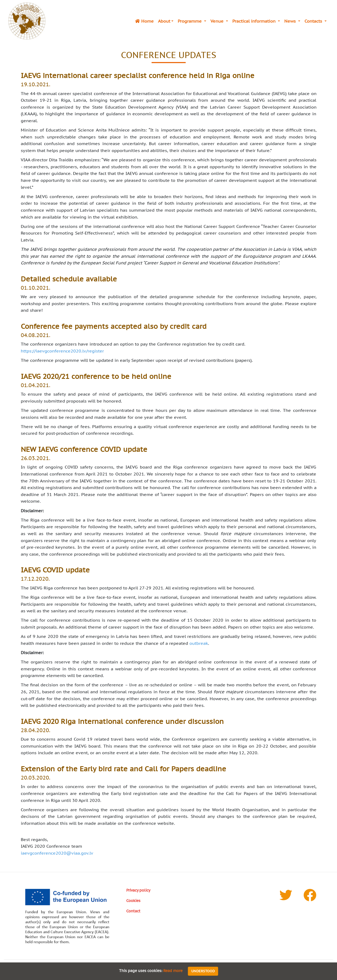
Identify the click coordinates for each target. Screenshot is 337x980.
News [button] (291, 21)
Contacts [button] (314, 21)
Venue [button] (218, 21)
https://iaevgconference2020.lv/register (62, 351)
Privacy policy (138, 890)
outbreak (199, 643)
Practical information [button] (255, 21)
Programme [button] (190, 21)
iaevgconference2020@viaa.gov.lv (57, 853)
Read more (173, 971)
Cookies (133, 901)
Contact (133, 911)
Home (144, 21)
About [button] (164, 21)
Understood (203, 971)
